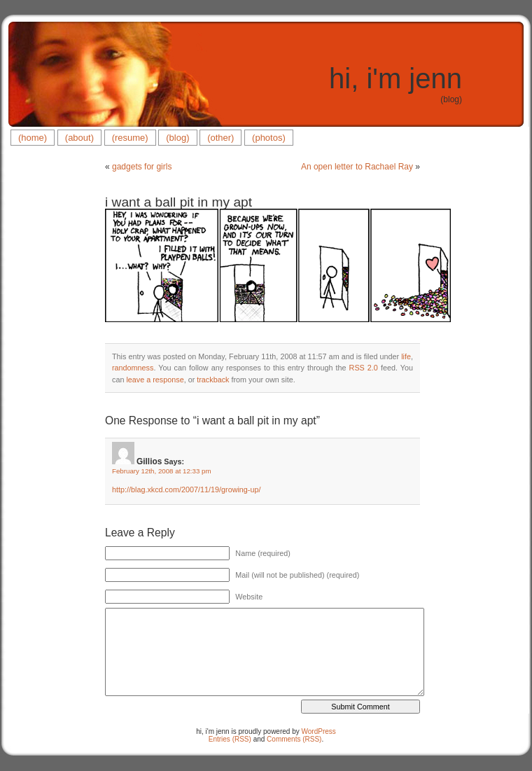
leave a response (155, 380)
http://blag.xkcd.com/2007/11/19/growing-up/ (186, 489)
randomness (133, 368)
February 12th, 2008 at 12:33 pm (162, 471)
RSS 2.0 (364, 368)
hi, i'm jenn (395, 78)
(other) (220, 138)
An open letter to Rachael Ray (357, 167)
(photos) (269, 138)
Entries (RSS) (230, 739)
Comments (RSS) (294, 739)
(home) (33, 138)
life (406, 356)
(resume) (130, 138)
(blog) (177, 138)
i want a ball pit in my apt (178, 202)
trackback (213, 380)
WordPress (319, 731)
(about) (79, 138)
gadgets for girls (142, 167)
